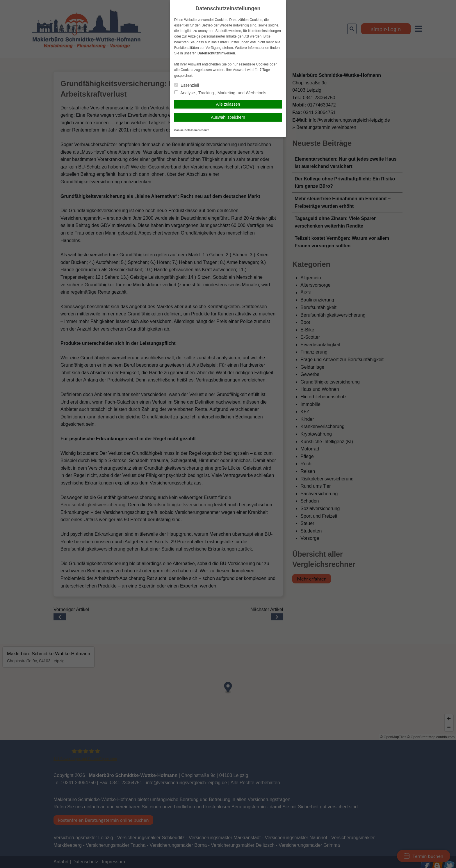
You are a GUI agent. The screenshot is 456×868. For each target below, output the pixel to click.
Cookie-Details (184, 130)
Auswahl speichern (228, 117)
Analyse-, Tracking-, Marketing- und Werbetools (220, 93)
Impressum (202, 130)
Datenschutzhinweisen (216, 53)
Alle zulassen (228, 104)
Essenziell (187, 85)
